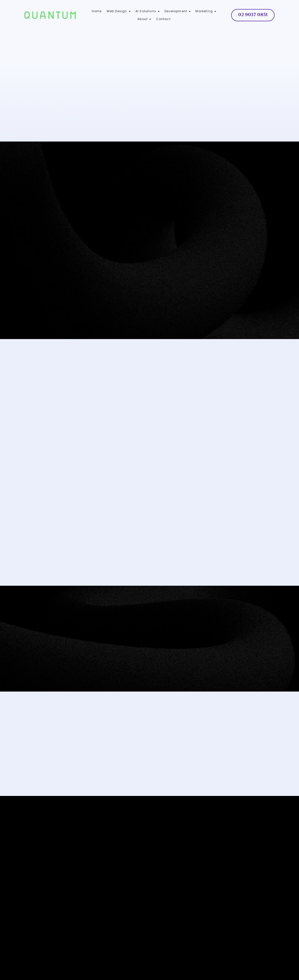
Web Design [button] (119, 11)
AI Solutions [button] (148, 11)
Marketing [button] (206, 11)
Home (97, 11)
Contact (163, 19)
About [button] (144, 19)
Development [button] (178, 11)
